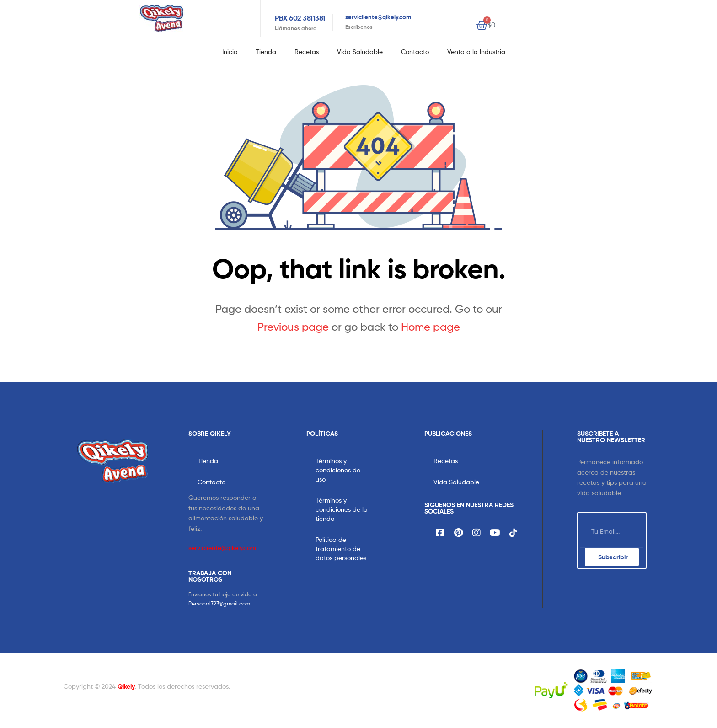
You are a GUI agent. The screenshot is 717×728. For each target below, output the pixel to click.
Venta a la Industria (476, 51)
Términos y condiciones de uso (338, 470)
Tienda (266, 51)
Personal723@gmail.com (219, 603)
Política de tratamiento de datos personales (341, 549)
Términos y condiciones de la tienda (342, 509)
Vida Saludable (360, 51)
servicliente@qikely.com (378, 17)
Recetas (307, 51)
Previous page (293, 327)
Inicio (230, 51)
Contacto (415, 51)
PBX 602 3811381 (300, 18)
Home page (431, 327)
